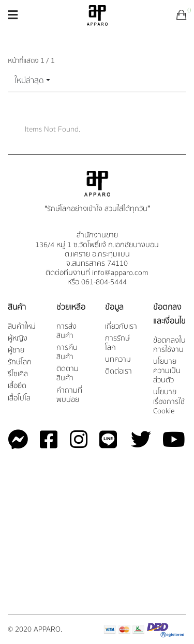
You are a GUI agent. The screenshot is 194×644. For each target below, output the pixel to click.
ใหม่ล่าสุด (29, 81)
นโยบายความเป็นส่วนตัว (167, 371)
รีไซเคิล (18, 374)
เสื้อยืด (17, 386)
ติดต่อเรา (118, 372)
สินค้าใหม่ (22, 327)
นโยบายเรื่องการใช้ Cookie (169, 402)
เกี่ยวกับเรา (121, 327)
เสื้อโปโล (19, 399)
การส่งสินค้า (66, 332)
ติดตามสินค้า (68, 374)
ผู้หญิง (18, 339)
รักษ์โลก (20, 363)
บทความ (118, 360)
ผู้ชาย (16, 351)
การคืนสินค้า (67, 353)
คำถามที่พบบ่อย (69, 396)
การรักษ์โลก (117, 343)
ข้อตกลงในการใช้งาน (169, 345)
